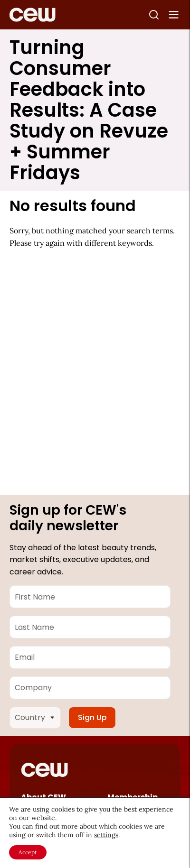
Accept (28, 852)
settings (106, 835)
